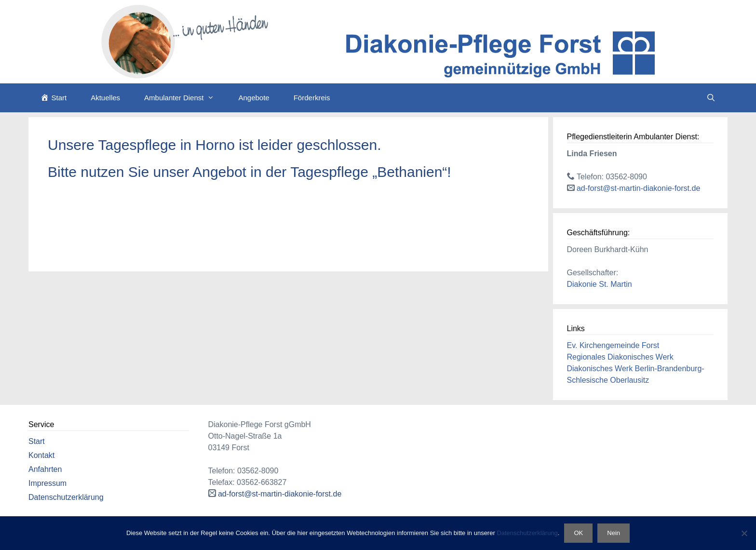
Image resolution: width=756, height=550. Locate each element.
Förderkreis (312, 98)
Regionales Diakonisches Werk (620, 357)
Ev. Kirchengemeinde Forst (613, 345)
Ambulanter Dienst (185, 98)
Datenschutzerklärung (66, 497)
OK (578, 533)
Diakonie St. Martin (600, 284)
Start (37, 441)
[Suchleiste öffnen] (711, 98)
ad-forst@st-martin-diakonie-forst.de (638, 188)
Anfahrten (45, 469)
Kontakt (41, 455)
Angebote (254, 98)
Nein (614, 533)
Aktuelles (105, 98)
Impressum (47, 483)
